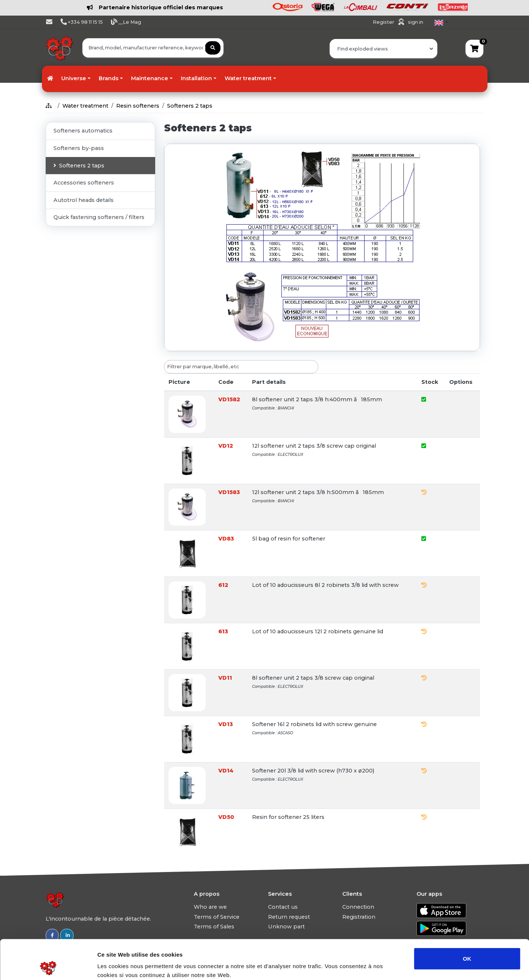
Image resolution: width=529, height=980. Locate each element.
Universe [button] (74, 78)
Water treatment (85, 106)
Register (384, 22)
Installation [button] (196, 78)
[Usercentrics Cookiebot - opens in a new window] (48, 966)
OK (467, 919)
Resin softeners (138, 106)
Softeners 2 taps (190, 106)
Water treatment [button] (248, 78)
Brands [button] (109, 78)
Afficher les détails (409, 965)
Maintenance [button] (150, 78)
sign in (416, 22)
